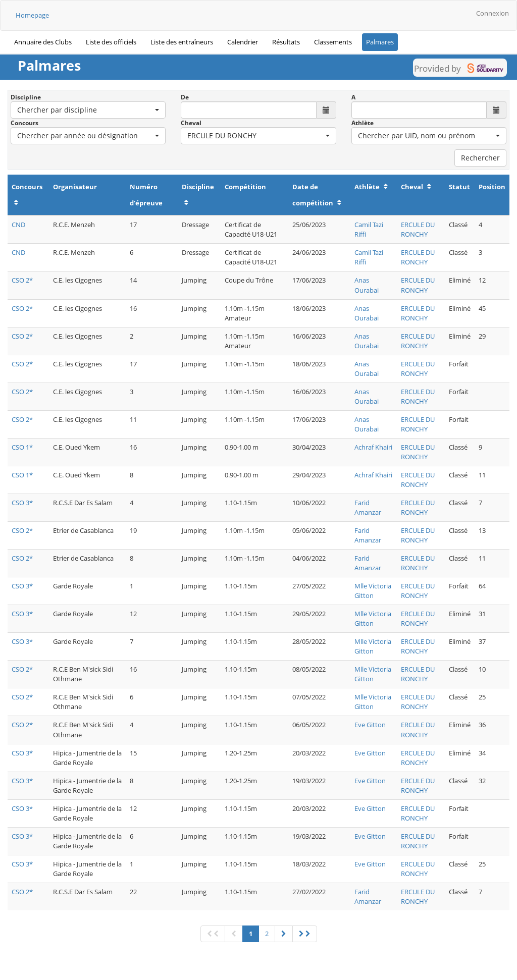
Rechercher (480, 158)
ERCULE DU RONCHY (418, 229)
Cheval (191, 123)
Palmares (380, 42)
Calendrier (243, 42)
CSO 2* (22, 280)
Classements (333, 42)
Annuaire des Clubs (43, 42)
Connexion (493, 13)
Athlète (363, 123)
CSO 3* (22, 503)
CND (18, 225)
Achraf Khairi (373, 447)
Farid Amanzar (368, 507)
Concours (24, 123)
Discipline (26, 97)
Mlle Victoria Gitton (373, 591)
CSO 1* (22, 447)
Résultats (286, 42)
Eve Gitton (370, 725)
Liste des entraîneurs (182, 42)
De (185, 97)
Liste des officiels (111, 42)
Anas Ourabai (367, 285)
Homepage (32, 15)
